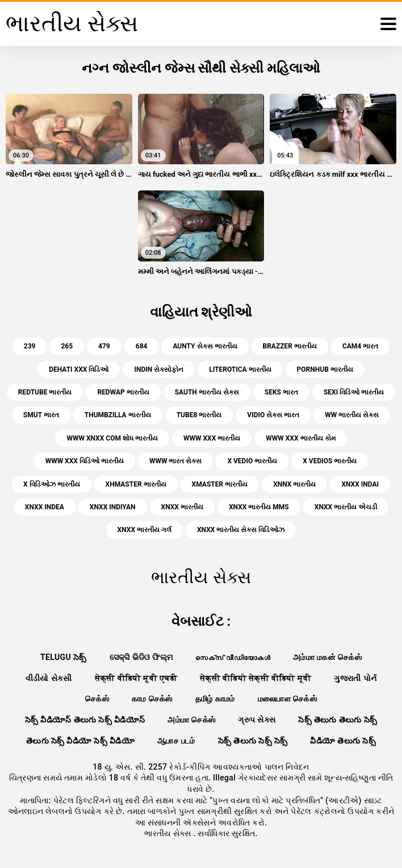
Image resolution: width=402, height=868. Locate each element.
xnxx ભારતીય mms (259, 507)
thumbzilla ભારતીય (118, 415)
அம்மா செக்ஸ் (191, 720)
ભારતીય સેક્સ (169, 833)
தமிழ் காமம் (215, 699)
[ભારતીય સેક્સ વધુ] (388, 24)
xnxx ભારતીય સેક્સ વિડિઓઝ (241, 530)
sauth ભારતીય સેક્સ (207, 392)
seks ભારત (281, 392)
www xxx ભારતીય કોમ (300, 438)
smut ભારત (41, 415)
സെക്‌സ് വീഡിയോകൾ (233, 657)
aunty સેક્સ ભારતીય (205, 346)
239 (30, 346)
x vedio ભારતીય (252, 461)
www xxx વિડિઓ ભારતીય (85, 461)
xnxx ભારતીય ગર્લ (145, 530)
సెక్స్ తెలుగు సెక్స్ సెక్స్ (253, 741)
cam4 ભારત (360, 346)
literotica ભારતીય (240, 369)
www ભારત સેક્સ (175, 461)
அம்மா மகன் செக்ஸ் (327, 657)
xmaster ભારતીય (220, 484)
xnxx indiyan (113, 507)
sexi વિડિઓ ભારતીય (354, 392)
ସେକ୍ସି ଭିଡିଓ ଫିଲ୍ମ (141, 657)
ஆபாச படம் (176, 741)
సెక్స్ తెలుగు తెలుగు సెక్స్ (338, 720)
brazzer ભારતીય (290, 346)
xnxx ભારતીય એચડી (346, 507)
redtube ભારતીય (45, 392)
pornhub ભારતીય (325, 369)
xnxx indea (45, 507)
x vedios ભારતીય (330, 461)
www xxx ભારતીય (212, 438)
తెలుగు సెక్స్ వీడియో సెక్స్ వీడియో (80, 741)
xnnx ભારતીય (294, 484)
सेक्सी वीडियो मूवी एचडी (136, 678)
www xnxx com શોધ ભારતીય (112, 438)
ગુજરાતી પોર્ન (355, 678)
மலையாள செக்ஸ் (287, 699)
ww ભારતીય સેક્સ (352, 415)
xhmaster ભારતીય (136, 484)
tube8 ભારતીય (199, 415)
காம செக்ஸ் (152, 699)
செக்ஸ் (97, 699)
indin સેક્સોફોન (159, 369)
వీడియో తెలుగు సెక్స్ (343, 741)
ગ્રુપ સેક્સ (257, 720)
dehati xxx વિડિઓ (79, 369)
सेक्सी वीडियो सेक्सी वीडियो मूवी (256, 678)
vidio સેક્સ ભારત (273, 415)
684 (142, 346)
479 (104, 346)
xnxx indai (360, 484)
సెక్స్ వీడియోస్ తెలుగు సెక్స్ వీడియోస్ (85, 720)
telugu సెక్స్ (64, 657)
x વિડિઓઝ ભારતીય (52, 484)
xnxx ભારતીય (182, 507)
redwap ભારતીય (123, 392)
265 (67, 346)
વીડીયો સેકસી (49, 678)
